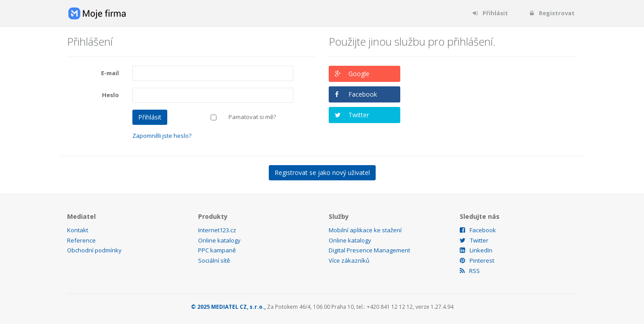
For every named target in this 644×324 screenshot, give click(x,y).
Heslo (110, 95)
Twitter (359, 115)
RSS (470, 271)
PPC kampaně (217, 250)
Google (359, 74)
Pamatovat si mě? (252, 117)
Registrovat (551, 13)
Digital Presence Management (369, 250)
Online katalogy (219, 240)
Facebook (363, 94)
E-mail (110, 73)
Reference (81, 240)
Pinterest (477, 260)
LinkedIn (476, 250)
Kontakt (78, 230)
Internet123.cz (217, 230)
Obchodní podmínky (94, 250)
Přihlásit (490, 13)
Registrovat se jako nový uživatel (322, 173)
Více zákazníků (349, 260)
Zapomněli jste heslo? (162, 136)
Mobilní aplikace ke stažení (365, 230)
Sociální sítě (214, 260)
